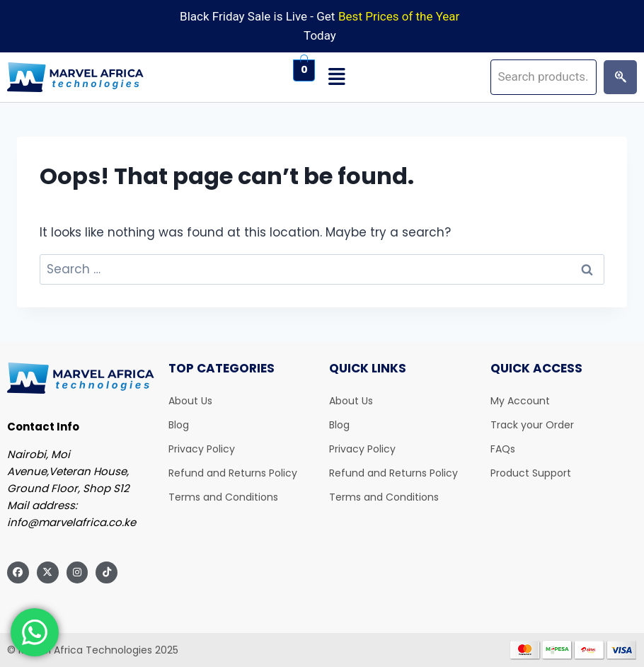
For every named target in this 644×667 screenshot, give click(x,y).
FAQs (503, 449)
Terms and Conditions (223, 497)
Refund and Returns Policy (233, 473)
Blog (179, 425)
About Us (190, 401)
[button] (403, 77)
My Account (520, 401)
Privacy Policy (202, 449)
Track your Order (532, 425)
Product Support (531, 473)
